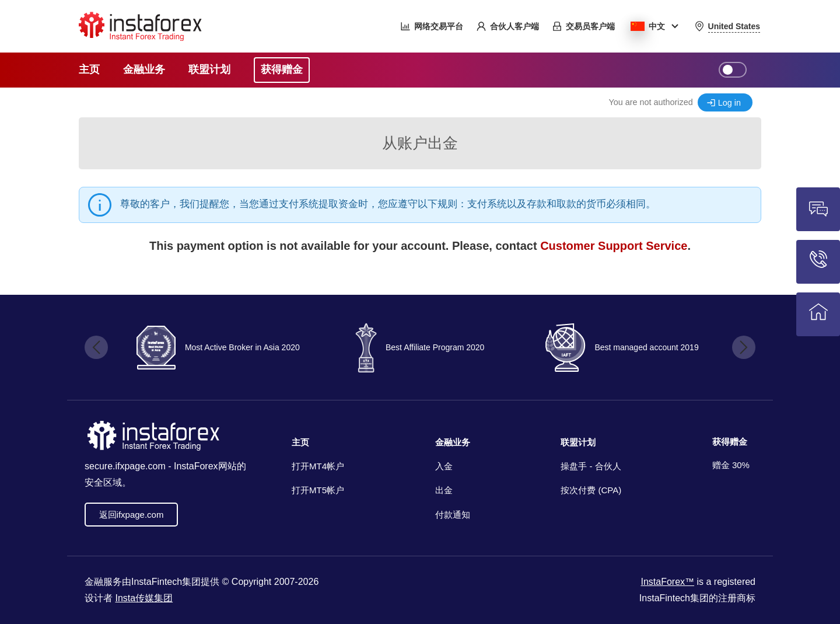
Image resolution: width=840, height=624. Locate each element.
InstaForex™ (667, 582)
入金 (444, 466)
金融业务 (453, 442)
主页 (300, 442)
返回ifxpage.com (132, 515)
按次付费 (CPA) (591, 490)
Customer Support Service (614, 246)
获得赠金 (730, 442)
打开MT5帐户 (318, 490)
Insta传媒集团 (144, 598)
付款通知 (453, 515)
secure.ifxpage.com (125, 466)
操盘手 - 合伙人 (591, 466)
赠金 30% (731, 465)
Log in (729, 103)
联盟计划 (578, 442)
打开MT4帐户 (318, 466)
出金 (444, 490)
